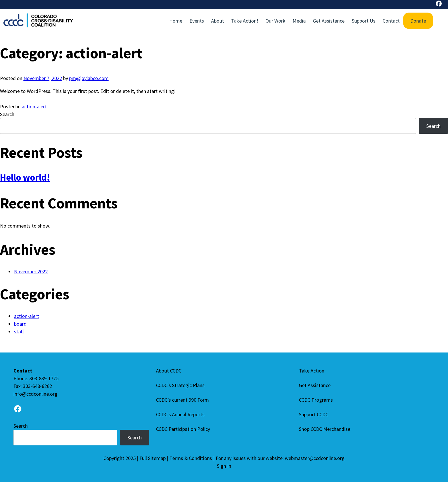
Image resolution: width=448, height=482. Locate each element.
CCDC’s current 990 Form (182, 400)
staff (19, 331)
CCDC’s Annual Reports (180, 414)
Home (176, 21)
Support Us (364, 21)
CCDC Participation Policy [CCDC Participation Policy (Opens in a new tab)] (183, 429)
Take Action (312, 371)
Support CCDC (314, 414)
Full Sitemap (153, 458)
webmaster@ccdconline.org (315, 458)
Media (299, 21)
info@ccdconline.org (35, 394)
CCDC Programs (316, 400)
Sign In (224, 466)
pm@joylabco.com (89, 78)
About (218, 21)
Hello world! (25, 177)
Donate (418, 21)
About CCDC (169, 371)
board (20, 324)
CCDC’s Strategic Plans (180, 385)
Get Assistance (329, 21)
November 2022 (31, 271)
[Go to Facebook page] (18, 410)
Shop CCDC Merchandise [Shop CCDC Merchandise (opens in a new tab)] (325, 429)
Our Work (275, 21)
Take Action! (245, 21)
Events (197, 21)
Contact (391, 21)
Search (7, 114)
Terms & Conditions (191, 458)
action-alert (34, 106)
